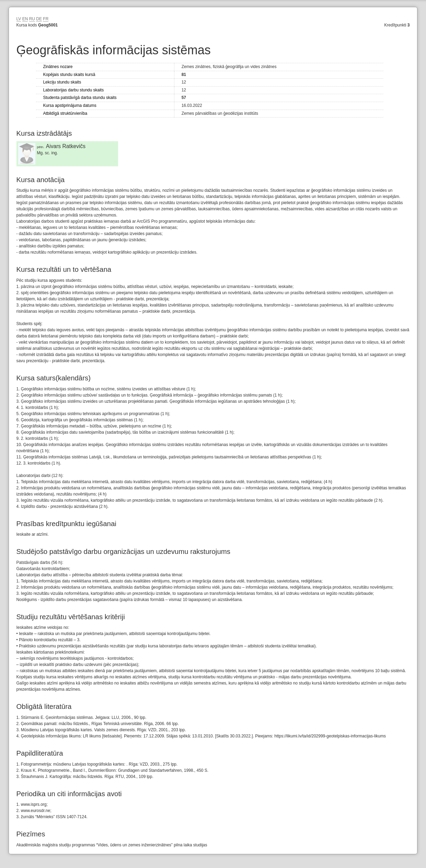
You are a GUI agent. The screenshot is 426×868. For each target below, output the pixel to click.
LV (19, 19)
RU (32, 19)
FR (46, 19)
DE (39, 19)
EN (25, 19)
